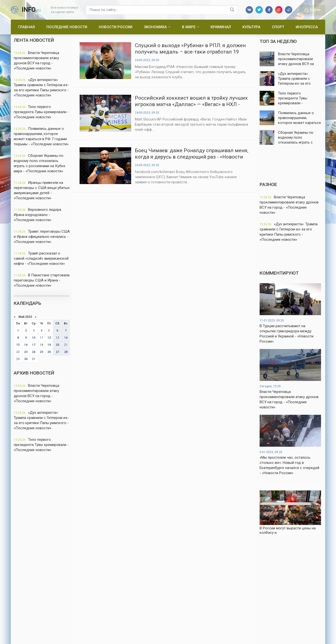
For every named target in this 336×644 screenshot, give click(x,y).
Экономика (155, 27)
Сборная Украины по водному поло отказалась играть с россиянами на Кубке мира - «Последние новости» (40, 163)
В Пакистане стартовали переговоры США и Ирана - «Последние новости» (42, 280)
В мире (189, 27)
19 (49, 345)
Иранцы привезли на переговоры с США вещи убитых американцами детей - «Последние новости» (42, 190)
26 (49, 352)
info (31, 10)
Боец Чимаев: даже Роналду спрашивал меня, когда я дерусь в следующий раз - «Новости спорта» (192, 154)
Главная (27, 27)
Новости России (116, 27)
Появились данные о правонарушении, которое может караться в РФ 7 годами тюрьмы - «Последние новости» (41, 136)
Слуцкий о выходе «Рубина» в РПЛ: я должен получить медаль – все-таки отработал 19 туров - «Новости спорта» (190, 49)
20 (57, 345)
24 (34, 352)
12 (49, 338)
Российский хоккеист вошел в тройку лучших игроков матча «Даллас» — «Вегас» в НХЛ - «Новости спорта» (191, 101)
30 (26, 359)
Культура (251, 27)
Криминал (221, 27)
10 (34, 338)
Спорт (278, 27)
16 (26, 345)
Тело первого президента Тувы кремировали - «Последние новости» (41, 112)
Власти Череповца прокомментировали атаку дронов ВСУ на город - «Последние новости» (36, 60)
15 (18, 345)
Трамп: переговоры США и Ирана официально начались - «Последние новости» (42, 237)
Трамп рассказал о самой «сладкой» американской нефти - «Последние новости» (41, 258)
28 (66, 352)
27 (57, 352)
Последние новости (67, 27)
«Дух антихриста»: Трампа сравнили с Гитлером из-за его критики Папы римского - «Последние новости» (41, 87)
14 (66, 338)
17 (34, 345)
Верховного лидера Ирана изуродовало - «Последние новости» (37, 215)
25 (42, 352)
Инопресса (307, 27)
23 (26, 352)
